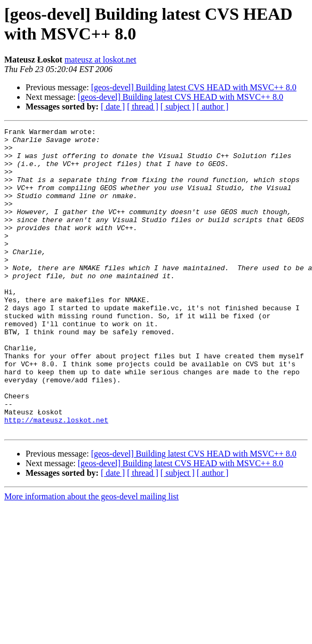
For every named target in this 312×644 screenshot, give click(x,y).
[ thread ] (143, 107)
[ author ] (213, 107)
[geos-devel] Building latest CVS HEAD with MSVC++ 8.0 (194, 87)
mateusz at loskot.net (101, 60)
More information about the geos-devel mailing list (91, 557)
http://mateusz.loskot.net (56, 479)
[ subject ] (178, 107)
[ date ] (113, 107)
